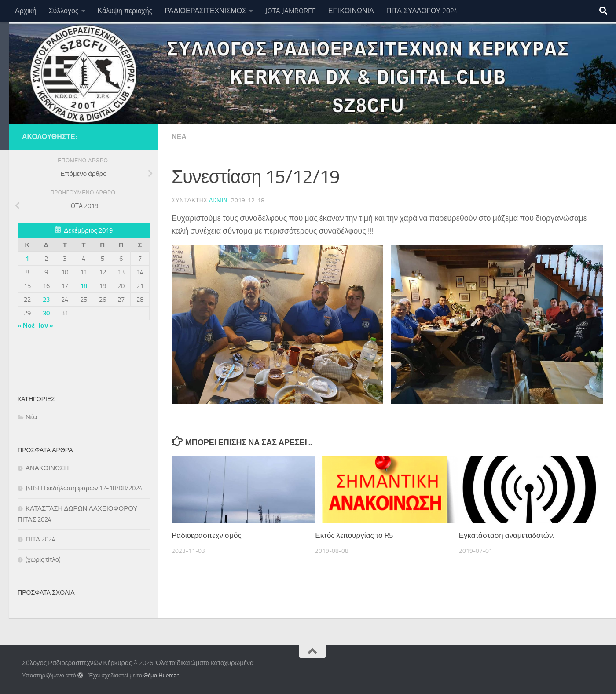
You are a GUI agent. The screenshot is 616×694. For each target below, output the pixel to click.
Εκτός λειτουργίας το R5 (354, 535)
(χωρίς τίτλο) (43, 559)
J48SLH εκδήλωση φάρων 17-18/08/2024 (84, 488)
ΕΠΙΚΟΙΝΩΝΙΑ (351, 11)
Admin (218, 200)
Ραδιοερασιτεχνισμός (207, 535)
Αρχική (26, 11)
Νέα (179, 137)
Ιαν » (46, 325)
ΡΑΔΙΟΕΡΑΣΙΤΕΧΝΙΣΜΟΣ (205, 11)
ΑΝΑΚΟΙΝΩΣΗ (47, 468)
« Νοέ (26, 325)
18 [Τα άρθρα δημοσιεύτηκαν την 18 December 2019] (84, 286)
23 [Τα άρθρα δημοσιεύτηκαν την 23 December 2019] (46, 300)
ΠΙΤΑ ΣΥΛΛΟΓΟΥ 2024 (422, 11)
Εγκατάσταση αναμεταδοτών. (507, 535)
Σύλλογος (64, 11)
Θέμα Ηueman (161, 675)
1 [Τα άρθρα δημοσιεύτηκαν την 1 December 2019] (27, 259)
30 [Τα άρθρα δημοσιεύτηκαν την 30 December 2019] (46, 313)
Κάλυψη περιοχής (125, 11)
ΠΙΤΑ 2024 (40, 539)
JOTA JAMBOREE (291, 11)
